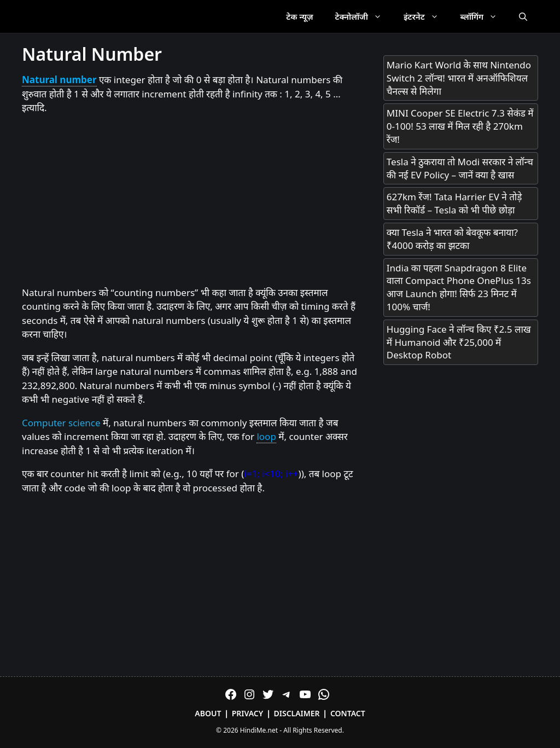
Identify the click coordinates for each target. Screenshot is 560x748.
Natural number (59, 80)
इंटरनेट (427, 16)
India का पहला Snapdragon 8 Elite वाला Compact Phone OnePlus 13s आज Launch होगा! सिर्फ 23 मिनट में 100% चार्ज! (459, 287)
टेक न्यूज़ (299, 16)
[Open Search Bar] (523, 16)
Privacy (248, 713)
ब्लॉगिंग (484, 16)
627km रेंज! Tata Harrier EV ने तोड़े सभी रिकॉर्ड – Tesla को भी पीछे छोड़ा (454, 203)
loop (266, 436)
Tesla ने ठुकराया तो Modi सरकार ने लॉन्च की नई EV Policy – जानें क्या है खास (460, 168)
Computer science (61, 423)
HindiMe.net (259, 730)
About (208, 713)
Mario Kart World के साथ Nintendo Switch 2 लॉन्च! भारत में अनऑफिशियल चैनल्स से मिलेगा (459, 78)
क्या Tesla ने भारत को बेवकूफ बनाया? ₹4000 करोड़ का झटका (452, 239)
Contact (348, 713)
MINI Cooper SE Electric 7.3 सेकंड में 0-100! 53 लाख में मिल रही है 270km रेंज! (460, 126)
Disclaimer (297, 713)
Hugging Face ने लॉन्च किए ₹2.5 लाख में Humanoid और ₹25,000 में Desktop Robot (459, 342)
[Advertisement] (192, 201)
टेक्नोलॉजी (364, 16)
